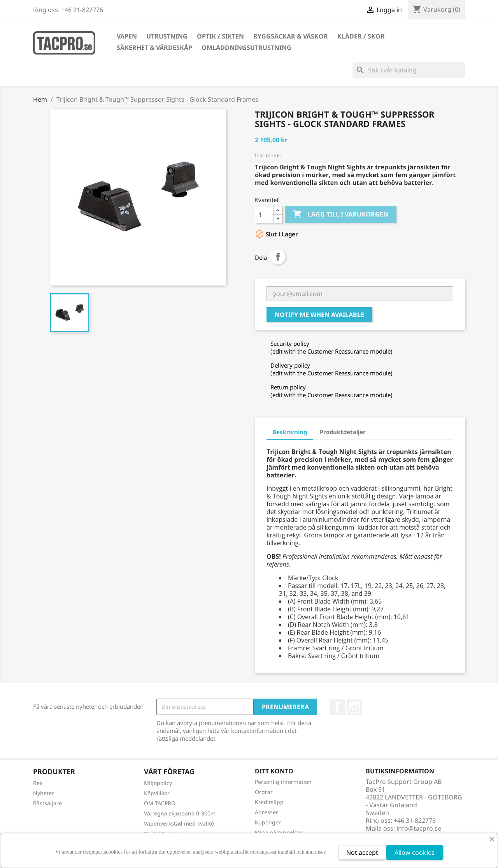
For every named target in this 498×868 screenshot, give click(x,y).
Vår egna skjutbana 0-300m (180, 813)
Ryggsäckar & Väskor (291, 36)
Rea (38, 783)
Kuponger (268, 822)
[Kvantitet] (264, 215)
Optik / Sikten (220, 36)
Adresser (267, 812)
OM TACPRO (160, 803)
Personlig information (283, 782)
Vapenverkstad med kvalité (179, 823)
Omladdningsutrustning (246, 48)
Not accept (362, 852)
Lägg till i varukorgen (341, 215)
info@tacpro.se (419, 828)
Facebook (337, 707)
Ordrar (264, 792)
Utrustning (167, 36)
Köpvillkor (157, 793)
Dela (278, 257)
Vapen (127, 36)
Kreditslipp (269, 802)
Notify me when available (319, 315)
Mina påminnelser (279, 832)
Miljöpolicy (158, 783)
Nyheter (44, 793)
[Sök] (409, 70)
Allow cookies (415, 852)
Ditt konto (274, 771)
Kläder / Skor (361, 36)
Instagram (354, 707)
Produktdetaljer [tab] (343, 432)
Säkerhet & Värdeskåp (154, 48)
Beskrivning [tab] (290, 432)
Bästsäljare (47, 803)
